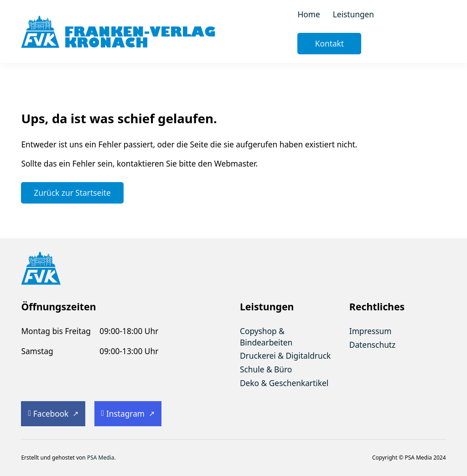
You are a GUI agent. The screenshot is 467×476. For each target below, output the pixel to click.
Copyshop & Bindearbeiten (266, 337)
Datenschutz (372, 345)
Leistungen (353, 14)
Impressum (371, 331)
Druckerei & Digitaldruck (285, 356)
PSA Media (101, 458)
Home (309, 14)
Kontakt (329, 43)
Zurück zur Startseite (72, 193)
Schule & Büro (266, 369)
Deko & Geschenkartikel (284, 383)
